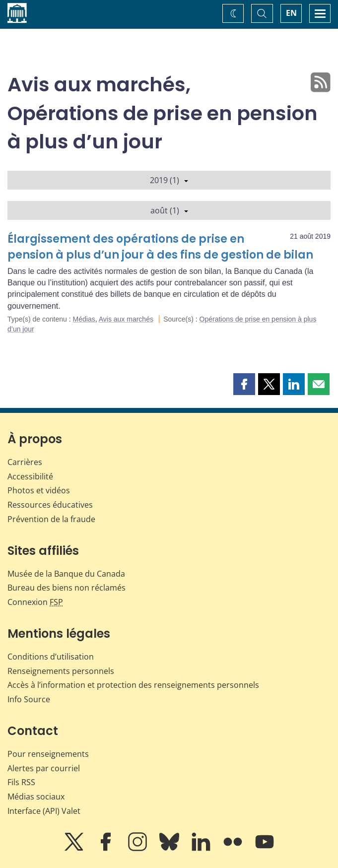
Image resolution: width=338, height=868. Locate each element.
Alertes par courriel (44, 768)
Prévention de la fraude (51, 519)
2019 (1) (169, 180)
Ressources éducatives (50, 505)
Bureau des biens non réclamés (67, 588)
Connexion (35, 602)
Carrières (25, 462)
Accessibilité (30, 476)
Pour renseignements (48, 754)
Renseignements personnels (61, 671)
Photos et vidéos (39, 490)
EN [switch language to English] (291, 13)
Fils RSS (21, 782)
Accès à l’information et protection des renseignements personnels (133, 685)
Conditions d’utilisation (51, 657)
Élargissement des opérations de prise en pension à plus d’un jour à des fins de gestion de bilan (160, 247)
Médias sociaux (36, 797)
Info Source (29, 699)
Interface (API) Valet (44, 811)
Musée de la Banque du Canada (66, 574)
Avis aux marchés (126, 319)
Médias (84, 319)
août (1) (169, 210)
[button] (244, 384)
